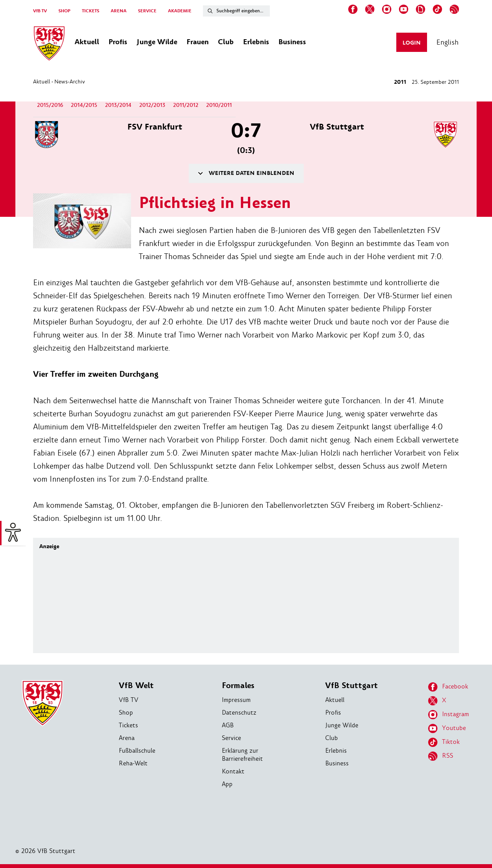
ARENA (119, 11)
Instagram (449, 715)
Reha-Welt (133, 763)
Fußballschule (137, 751)
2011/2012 (186, 105)
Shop (126, 713)
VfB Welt (136, 686)
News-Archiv (70, 81)
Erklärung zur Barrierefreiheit (242, 755)
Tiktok (444, 742)
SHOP (64, 11)
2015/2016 (50, 105)
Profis (333, 713)
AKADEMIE (180, 11)
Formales (238, 686)
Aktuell (42, 81)
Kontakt (233, 771)
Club (332, 738)
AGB (228, 725)
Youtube (447, 728)
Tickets (128, 725)
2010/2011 (219, 105)
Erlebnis (336, 751)
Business (337, 763)
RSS (441, 756)
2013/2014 (118, 105)
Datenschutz (239, 713)
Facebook (448, 687)
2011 (400, 82)
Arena (127, 738)
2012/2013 (152, 105)
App (227, 784)
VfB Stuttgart (352, 686)
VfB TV (40, 11)
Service (231, 738)
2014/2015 (84, 105)
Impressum (236, 700)
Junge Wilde (342, 725)
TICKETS (91, 11)
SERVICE (147, 11)
